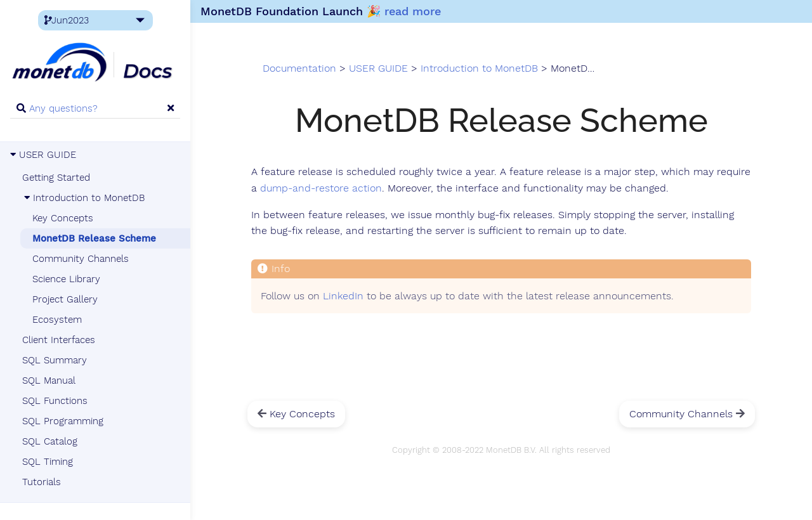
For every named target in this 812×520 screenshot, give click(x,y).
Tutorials (42, 482)
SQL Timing (48, 462)
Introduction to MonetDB (83, 198)
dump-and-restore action (321, 188)
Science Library (66, 279)
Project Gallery (65, 299)
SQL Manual (49, 380)
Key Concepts (63, 218)
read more (413, 11)
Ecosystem (57, 320)
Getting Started (56, 178)
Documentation (299, 68)
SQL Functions (55, 401)
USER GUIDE (43, 155)
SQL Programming (63, 421)
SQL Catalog (50, 441)
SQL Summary (55, 360)
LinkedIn (343, 296)
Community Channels (81, 259)
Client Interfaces (59, 340)
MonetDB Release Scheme (94, 238)
